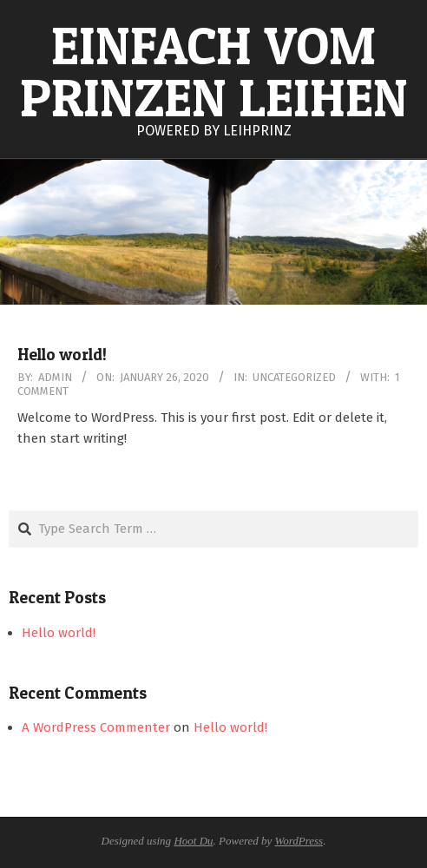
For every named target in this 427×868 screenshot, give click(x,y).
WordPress (299, 841)
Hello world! (62, 355)
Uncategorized (294, 377)
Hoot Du (193, 841)
